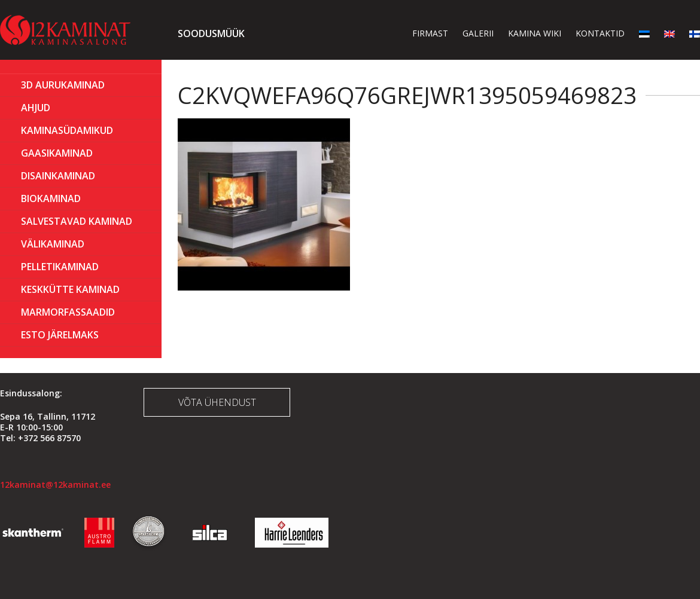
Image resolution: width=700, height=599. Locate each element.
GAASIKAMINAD (57, 153)
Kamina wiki (535, 33)
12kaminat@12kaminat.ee (55, 485)
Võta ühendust (217, 402)
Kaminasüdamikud (67, 130)
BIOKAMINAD (51, 198)
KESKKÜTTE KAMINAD (70, 289)
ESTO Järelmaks (60, 335)
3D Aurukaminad (63, 85)
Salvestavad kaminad (77, 221)
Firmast (430, 33)
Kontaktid (600, 33)
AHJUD (36, 108)
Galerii (478, 33)
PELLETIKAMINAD (60, 267)
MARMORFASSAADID (68, 312)
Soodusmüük (211, 33)
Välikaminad (53, 244)
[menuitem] (644, 33)
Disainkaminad (58, 176)
